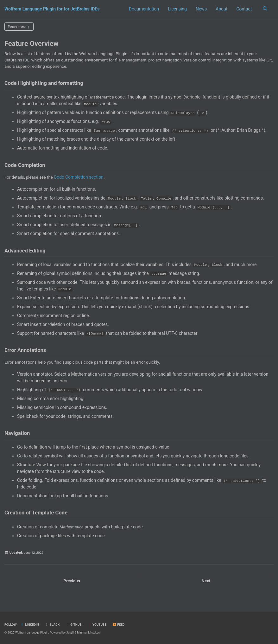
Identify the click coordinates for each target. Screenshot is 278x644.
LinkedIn (31, 625)
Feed (122, 625)
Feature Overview (32, 45)
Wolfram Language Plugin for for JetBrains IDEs (52, 9)
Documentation (143, 9)
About (221, 9)
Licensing (176, 9)
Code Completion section (82, 181)
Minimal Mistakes (91, 633)
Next (206, 590)
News (200, 9)
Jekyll (72, 633)
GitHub (76, 625)
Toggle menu (18, 27)
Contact (243, 9)
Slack (54, 625)
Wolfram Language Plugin (33, 633)
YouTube (100, 625)
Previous (72, 590)
